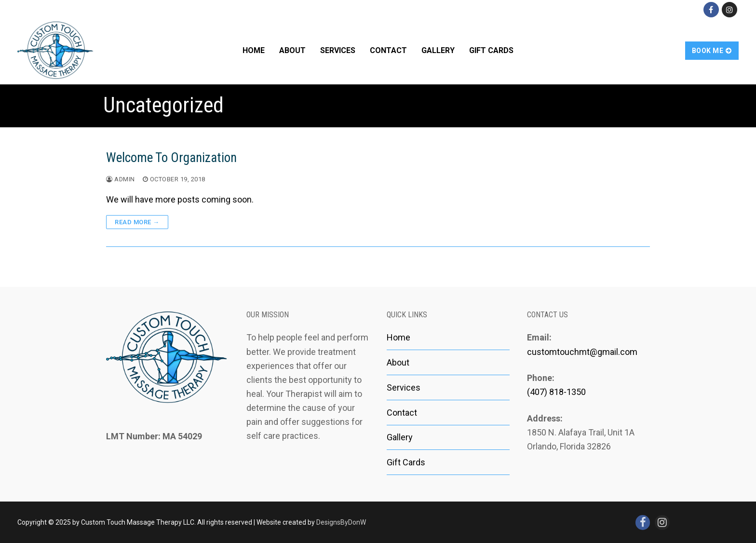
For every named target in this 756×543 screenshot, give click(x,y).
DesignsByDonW (341, 522)
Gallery (400, 437)
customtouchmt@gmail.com (582, 352)
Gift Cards (406, 462)
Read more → (137, 222)
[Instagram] (729, 10)
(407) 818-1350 (556, 392)
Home (398, 337)
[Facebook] (711, 10)
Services (404, 387)
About (398, 362)
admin (121, 179)
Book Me (712, 51)
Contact (402, 413)
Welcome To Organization (171, 158)
